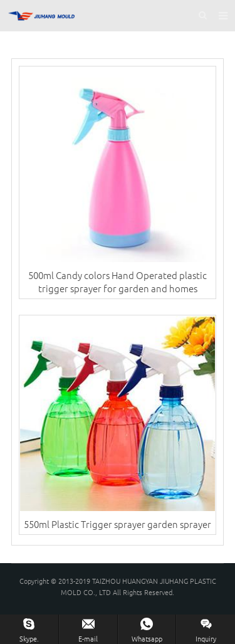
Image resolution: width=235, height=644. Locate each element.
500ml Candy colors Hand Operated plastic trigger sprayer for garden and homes (118, 282)
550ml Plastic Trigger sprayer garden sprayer (118, 524)
